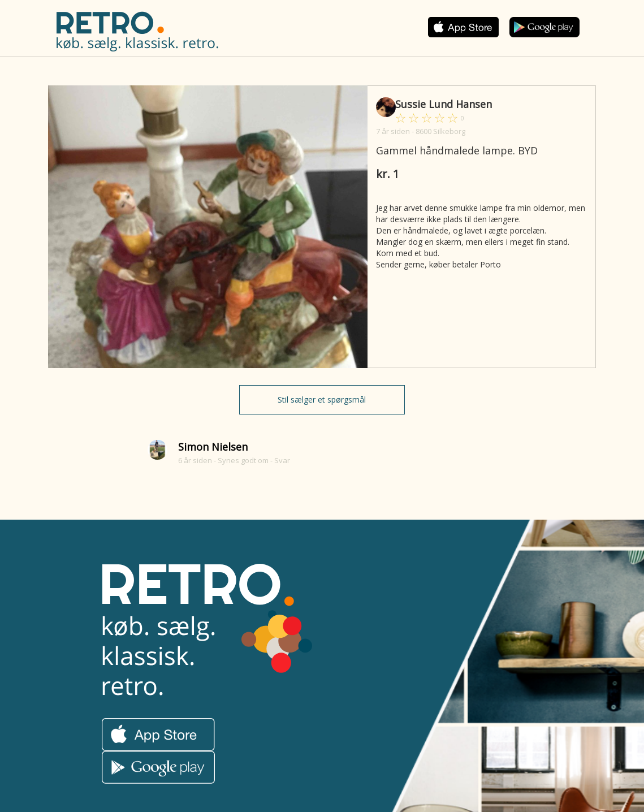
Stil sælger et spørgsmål (322, 399)
